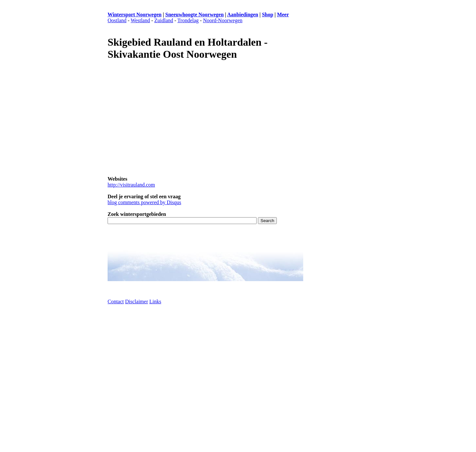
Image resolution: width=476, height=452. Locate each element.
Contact (116, 301)
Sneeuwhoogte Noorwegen (194, 15)
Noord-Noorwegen (223, 20)
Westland (140, 20)
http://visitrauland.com (131, 185)
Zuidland (164, 20)
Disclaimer (137, 301)
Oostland (117, 20)
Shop (268, 15)
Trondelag (188, 20)
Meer (283, 15)
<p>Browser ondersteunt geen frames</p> (336, 215)
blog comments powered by (144, 202)
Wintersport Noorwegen (134, 15)
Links (155, 301)
